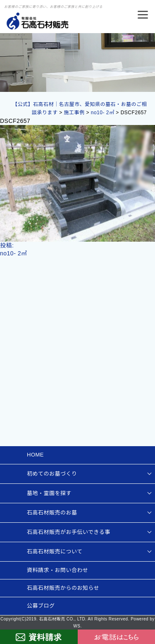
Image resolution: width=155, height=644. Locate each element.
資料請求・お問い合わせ (58, 570)
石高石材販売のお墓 (52, 513)
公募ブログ (41, 606)
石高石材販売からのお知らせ (63, 588)
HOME (35, 455)
